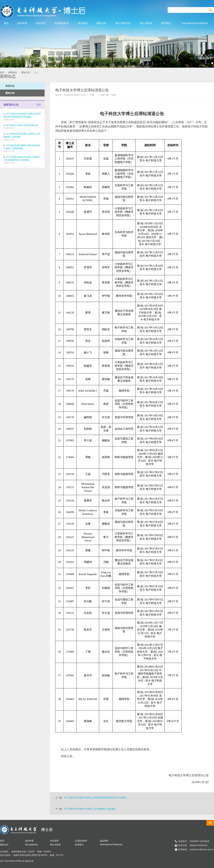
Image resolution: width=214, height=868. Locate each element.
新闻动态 (13, 72)
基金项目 (104, 841)
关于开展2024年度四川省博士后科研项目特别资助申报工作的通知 (95, 798)
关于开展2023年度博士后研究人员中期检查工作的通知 (90, 809)
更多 (39, 105)
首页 (2, 72)
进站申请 (29, 841)
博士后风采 (55, 845)
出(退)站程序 (81, 841)
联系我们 (79, 845)
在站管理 (54, 841)
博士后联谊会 (31, 845)
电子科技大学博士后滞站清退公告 (22, 125)
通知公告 (26, 72)
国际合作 (4, 845)
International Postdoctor (111, 845)
